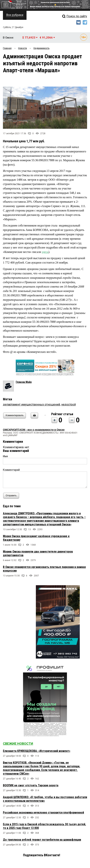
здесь (45, 252)
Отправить (12, 496)
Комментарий (11, 470)
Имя (5, 456)
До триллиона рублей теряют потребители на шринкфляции (42, 840)
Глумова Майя (24, 382)
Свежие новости (18, 744)
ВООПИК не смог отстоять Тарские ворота (31, 785)
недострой (69, 404)
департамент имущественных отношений (31, 404)
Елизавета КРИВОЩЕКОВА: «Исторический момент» (37, 751)
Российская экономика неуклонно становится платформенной (43, 813)
